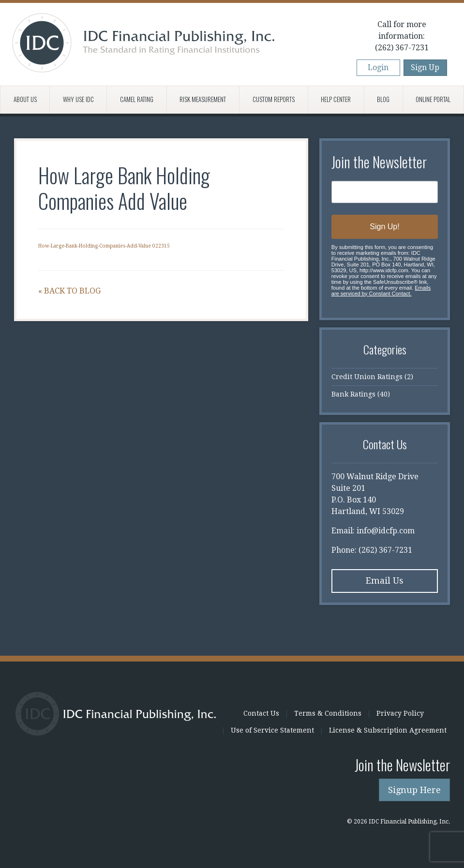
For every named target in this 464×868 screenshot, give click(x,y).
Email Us (385, 581)
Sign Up (425, 67)
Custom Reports (274, 99)
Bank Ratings (353, 394)
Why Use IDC (78, 99)
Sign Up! (384, 227)
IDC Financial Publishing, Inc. (140, 721)
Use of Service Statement (272, 730)
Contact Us (261, 713)
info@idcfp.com (386, 531)
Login (378, 67)
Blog (383, 99)
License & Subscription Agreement (388, 730)
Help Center (336, 99)
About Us (25, 99)
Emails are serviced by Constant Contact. (381, 291)
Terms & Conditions (328, 713)
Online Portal (433, 99)
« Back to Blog (69, 291)
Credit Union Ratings (367, 377)
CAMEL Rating (137, 99)
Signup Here (414, 790)
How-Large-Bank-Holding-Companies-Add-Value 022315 (104, 246)
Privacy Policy (400, 713)
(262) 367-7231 (402, 48)
